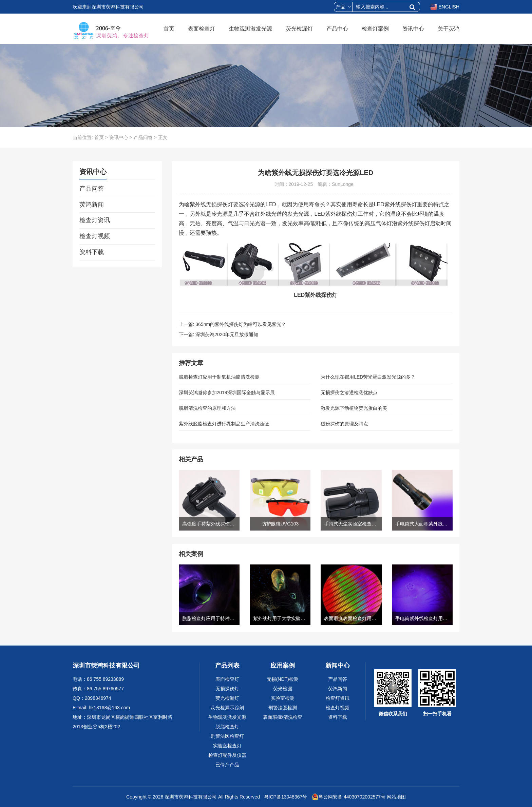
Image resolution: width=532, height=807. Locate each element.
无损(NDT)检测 (283, 679)
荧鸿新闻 (92, 205)
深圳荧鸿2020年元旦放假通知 (227, 334)
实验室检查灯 (227, 746)
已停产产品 (227, 765)
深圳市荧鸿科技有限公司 (191, 797)
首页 (169, 29)
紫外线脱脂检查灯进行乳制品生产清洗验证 (224, 424)
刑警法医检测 (283, 708)
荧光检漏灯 (299, 29)
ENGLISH (445, 7)
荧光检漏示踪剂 (227, 708)
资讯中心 (413, 29)
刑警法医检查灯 (227, 736)
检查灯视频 (95, 236)
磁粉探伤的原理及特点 (344, 424)
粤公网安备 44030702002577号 (349, 797)
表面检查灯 (202, 29)
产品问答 (143, 137)
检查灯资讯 (95, 220)
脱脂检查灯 (227, 727)
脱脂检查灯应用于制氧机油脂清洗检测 (219, 377)
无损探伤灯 (227, 689)
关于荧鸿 (449, 29)
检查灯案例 (375, 29)
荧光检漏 (283, 689)
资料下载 (92, 252)
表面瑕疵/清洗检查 (283, 717)
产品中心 (337, 29)
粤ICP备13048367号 (285, 797)
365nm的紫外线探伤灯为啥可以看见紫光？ (241, 324)
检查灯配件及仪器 (227, 755)
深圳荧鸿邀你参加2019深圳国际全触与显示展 (227, 392)
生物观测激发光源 (250, 29)
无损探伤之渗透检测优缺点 (349, 392)
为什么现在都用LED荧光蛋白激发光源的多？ (368, 377)
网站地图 (396, 797)
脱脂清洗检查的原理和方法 (207, 408)
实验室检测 (283, 698)
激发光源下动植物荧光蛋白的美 (354, 408)
